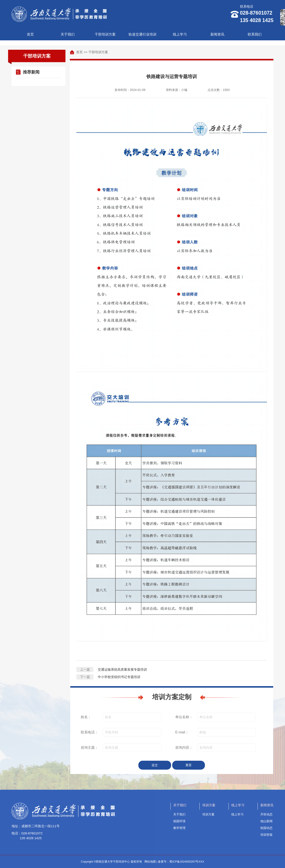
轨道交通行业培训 (142, 34)
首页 (30, 34)
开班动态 (266, 814)
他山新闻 (266, 821)
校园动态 (266, 828)
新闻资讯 (217, 34)
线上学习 (180, 34)
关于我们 (68, 34)
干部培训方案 (105, 34)
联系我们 (255, 34)
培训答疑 (266, 835)
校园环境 (179, 821)
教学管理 (179, 828)
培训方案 (208, 814)
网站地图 (150, 862)
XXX (201, 862)
